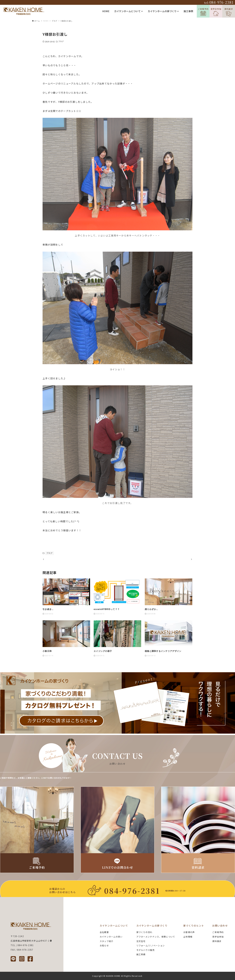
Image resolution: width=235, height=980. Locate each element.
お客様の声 (189, 932)
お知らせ (104, 945)
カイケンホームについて (129, 11)
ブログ (61, 41)
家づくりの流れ (144, 932)
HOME (106, 11)
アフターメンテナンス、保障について (156, 937)
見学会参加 (216, 12)
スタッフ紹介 (107, 941)
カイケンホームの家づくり (163, 11)
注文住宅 (141, 941)
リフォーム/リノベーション (151, 945)
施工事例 (188, 11)
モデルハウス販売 (146, 950)
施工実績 (141, 954)
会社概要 (104, 932)
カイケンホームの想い (111, 937)
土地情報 (188, 937)
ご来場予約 (203, 12)
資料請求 (229, 12)
